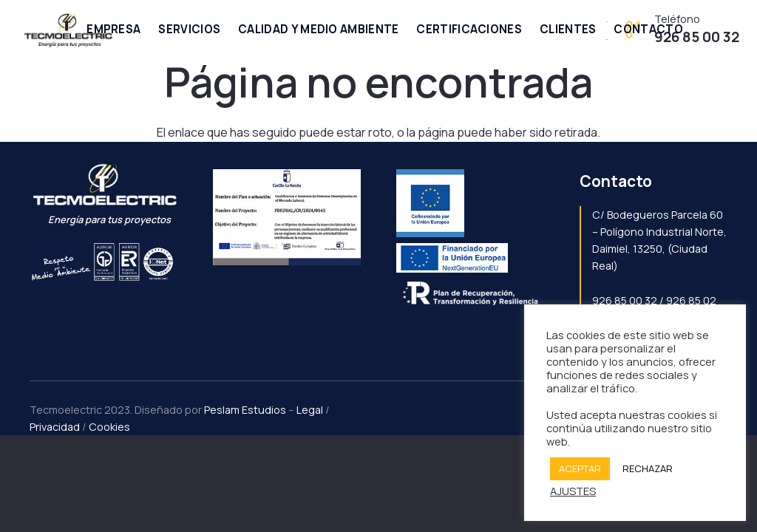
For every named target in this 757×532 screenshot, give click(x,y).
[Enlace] (69, 30)
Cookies (109, 427)
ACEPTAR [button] (580, 468)
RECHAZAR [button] (648, 468)
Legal (310, 410)
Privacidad (55, 427)
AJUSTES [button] (573, 491)
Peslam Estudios (245, 410)
